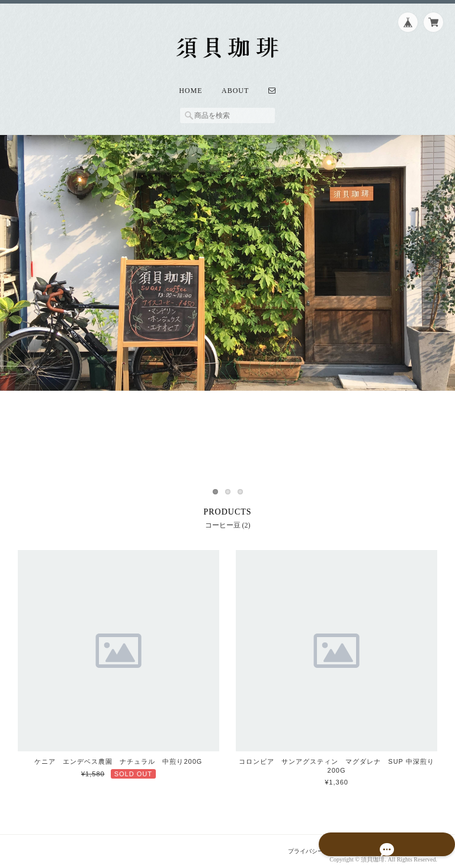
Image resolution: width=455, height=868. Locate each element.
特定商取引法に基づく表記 (398, 843)
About (235, 82)
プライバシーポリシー (307, 843)
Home (190, 82)
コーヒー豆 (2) (228, 516)
